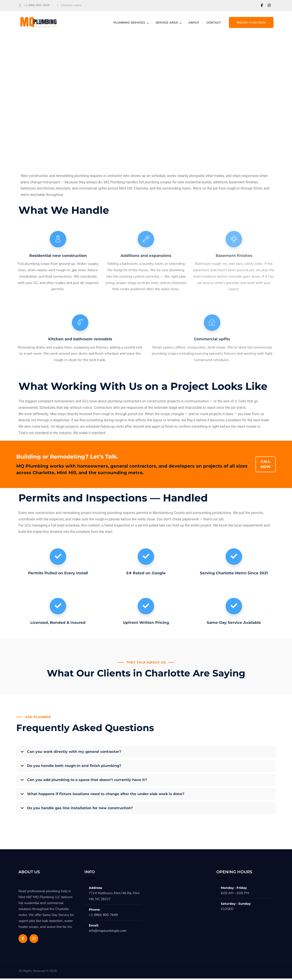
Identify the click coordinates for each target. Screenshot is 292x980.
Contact (214, 22)
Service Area (167, 22)
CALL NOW (266, 465)
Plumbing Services (129, 22)
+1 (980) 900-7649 (37, 5)
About (194, 22)
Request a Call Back (251, 22)
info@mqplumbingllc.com (108, 932)
